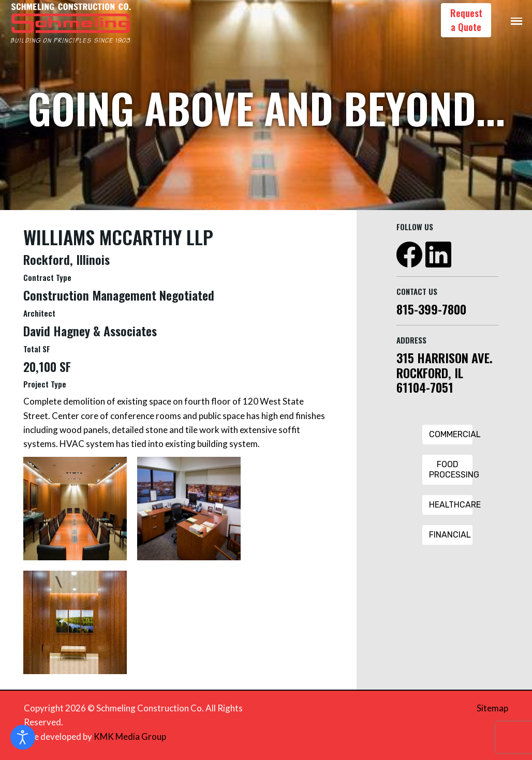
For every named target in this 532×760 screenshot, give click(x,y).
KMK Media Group (130, 736)
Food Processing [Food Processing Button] (451, 470)
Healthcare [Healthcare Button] (451, 505)
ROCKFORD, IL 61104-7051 (430, 380)
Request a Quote (466, 20)
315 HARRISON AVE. (445, 357)
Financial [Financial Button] (450, 535)
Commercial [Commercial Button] (451, 434)
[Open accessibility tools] (23, 737)
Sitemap (492, 708)
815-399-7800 (431, 309)
